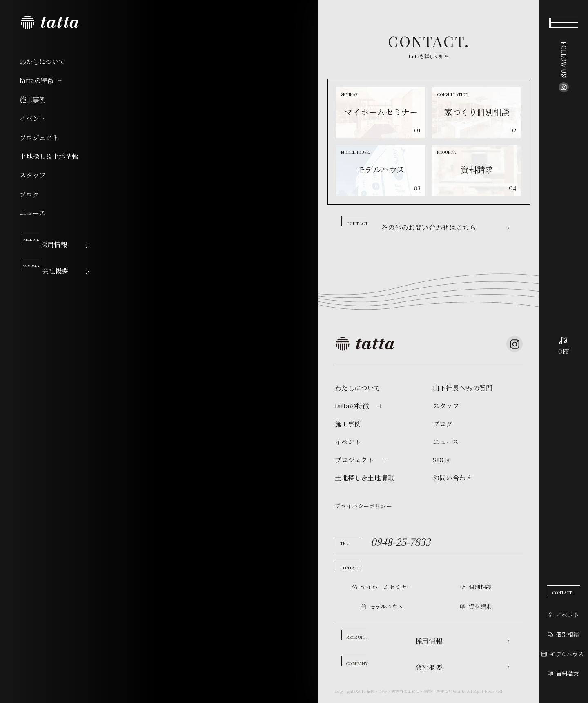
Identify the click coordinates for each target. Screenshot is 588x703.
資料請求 (563, 674)
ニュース (32, 213)
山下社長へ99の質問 (463, 388)
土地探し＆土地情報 (49, 156)
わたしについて (42, 62)
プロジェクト (39, 138)
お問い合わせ (452, 478)
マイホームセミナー (386, 587)
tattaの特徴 (41, 80)
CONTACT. (562, 593)
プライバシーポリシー (363, 506)
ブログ (29, 194)
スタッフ (33, 175)
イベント (33, 118)
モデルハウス (562, 654)
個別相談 (563, 634)
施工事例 (33, 100)
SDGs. (442, 460)
